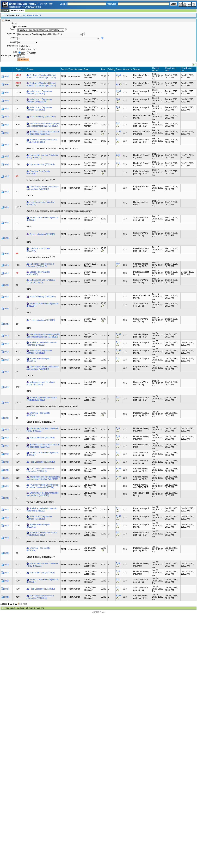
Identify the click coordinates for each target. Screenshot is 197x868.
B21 (118, 397)
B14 (118, 155)
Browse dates (17, 11)
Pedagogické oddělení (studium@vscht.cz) (24, 608)
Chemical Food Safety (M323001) (38, 172)
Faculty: (14, 29)
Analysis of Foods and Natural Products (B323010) (42, 141)
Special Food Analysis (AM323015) (38, 273)
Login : (63, 4)
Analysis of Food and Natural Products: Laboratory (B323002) (41, 76)
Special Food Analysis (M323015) (38, 360)
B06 (118, 264)
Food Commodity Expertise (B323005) (41, 203)
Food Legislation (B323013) (42, 234)
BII (117, 85)
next (25, 604)
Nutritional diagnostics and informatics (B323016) (40, 265)
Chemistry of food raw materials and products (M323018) (43, 188)
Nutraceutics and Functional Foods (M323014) (41, 281)
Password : (112, 4)
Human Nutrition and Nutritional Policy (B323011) (42, 156)
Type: (15, 26)
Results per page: (9, 56)
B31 (118, 444)
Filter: (8, 20)
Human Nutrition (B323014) (42, 164)
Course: (14, 38)
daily (23, 53)
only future (25, 46)
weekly (33, 53)
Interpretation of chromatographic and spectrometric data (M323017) (43, 125)
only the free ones (28, 49)
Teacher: (13, 42)
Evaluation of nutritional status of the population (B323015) (43, 133)
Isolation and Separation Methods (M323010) (39, 92)
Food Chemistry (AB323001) (43, 117)
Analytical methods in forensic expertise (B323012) (42, 344)
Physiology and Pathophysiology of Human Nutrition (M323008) (43, 486)
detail (7, 76)
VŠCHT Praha (98, 612)
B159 (118, 75)
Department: (11, 33)
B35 (118, 99)
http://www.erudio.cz (32, 15)
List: (15, 52)
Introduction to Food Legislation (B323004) (42, 219)
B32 (118, 123)
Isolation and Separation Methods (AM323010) (39, 101)
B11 (118, 139)
